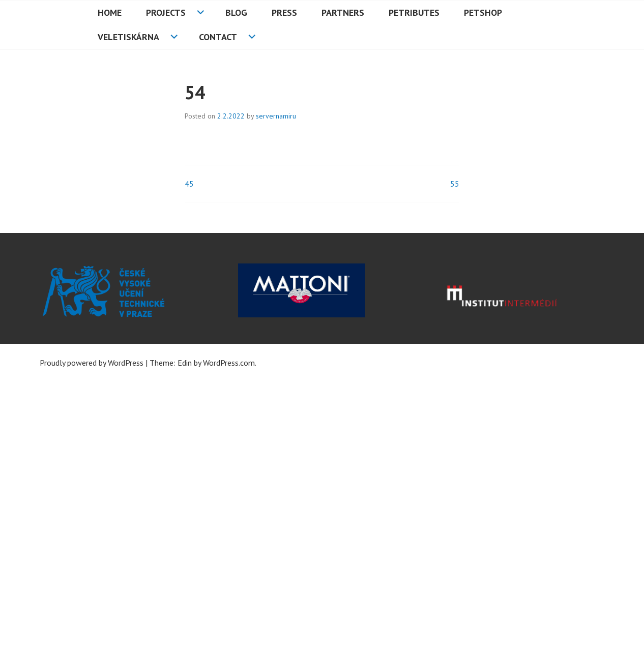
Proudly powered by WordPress (92, 363)
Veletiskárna (128, 37)
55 (455, 184)
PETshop (483, 12)
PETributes (414, 12)
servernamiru (276, 116)
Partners (343, 12)
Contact (218, 37)
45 (189, 184)
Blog (236, 12)
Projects (166, 12)
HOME (110, 12)
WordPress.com (229, 363)
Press (284, 12)
